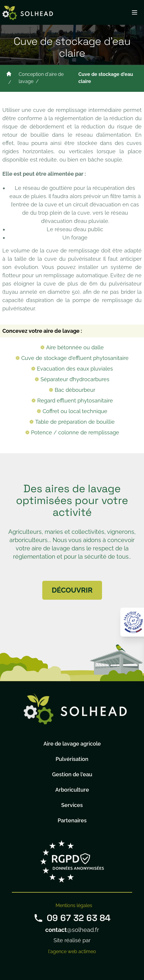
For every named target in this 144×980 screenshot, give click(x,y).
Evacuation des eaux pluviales (75, 369)
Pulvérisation (72, 759)
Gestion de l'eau (72, 774)
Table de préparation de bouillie (75, 422)
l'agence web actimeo (72, 952)
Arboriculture (72, 790)
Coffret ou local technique (75, 411)
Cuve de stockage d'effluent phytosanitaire (75, 358)
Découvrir (72, 590)
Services (72, 805)
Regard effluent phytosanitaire (75, 401)
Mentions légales (74, 905)
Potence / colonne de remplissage (75, 432)
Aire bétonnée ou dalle (75, 347)
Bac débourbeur (75, 390)
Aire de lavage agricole (72, 744)
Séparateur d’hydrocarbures (75, 379)
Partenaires (72, 820)
